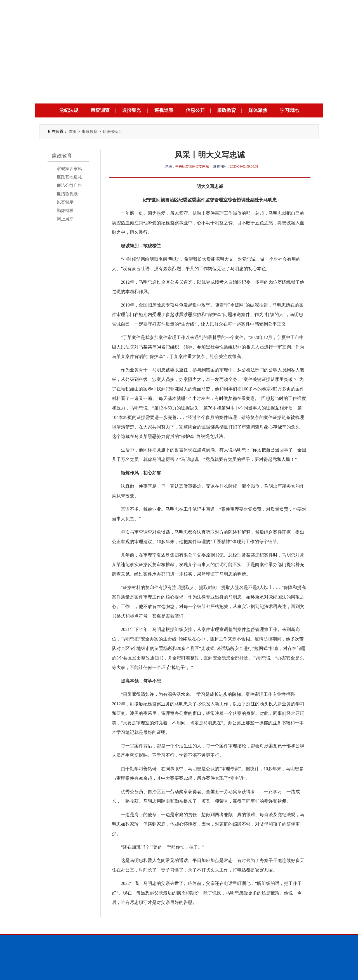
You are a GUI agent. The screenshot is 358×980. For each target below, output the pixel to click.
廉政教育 (227, 110)
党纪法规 (69, 110)
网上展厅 (65, 219)
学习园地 (289, 110)
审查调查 (100, 110)
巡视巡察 (164, 110)
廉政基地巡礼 (69, 177)
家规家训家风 (69, 169)
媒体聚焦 (258, 110)
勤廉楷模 (110, 132)
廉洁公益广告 (69, 185)
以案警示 (65, 202)
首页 (73, 132)
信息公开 (195, 110)
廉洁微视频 (67, 194)
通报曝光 (131, 110)
